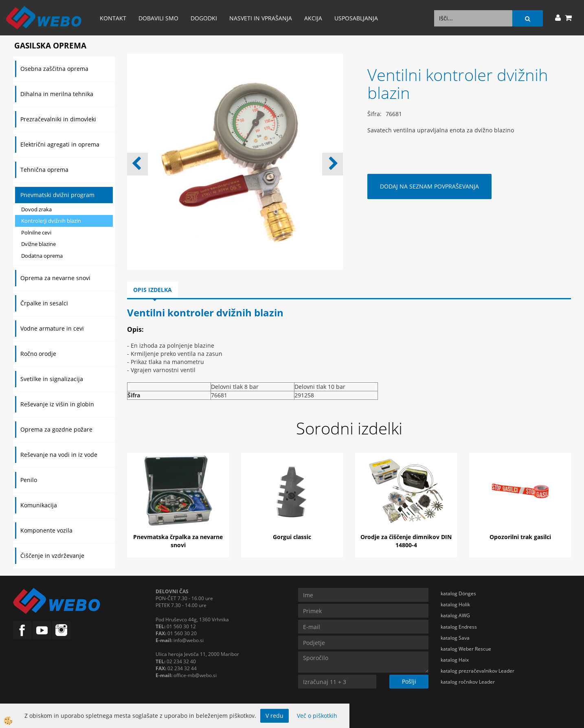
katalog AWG (455, 615)
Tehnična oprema (44, 170)
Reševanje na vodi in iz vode (59, 455)
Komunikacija (39, 505)
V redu (274, 716)
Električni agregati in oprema (60, 144)
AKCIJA (313, 18)
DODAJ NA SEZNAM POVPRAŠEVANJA (429, 186)
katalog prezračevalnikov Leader (478, 671)
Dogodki (204, 18)
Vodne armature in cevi (52, 328)
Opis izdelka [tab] (153, 290)
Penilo (29, 480)
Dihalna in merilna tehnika (57, 94)
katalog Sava (455, 638)
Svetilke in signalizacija (52, 379)
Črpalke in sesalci (44, 303)
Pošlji (409, 681)
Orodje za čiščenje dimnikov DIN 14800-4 (406, 541)
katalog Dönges (458, 593)
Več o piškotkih (317, 716)
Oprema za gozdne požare (56, 429)
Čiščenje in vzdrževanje (52, 556)
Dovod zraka (36, 209)
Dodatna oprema (42, 256)
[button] (333, 164)
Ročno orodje (38, 354)
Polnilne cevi (36, 232)
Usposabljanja (356, 18)
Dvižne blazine (38, 244)
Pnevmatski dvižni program (57, 195)
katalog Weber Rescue (466, 649)
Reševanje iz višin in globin (57, 404)
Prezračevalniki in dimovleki (58, 119)
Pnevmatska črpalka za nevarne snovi (178, 541)
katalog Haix (455, 660)
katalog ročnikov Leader (468, 682)
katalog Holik (455, 604)
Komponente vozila (46, 530)
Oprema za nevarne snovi (55, 278)
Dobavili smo (158, 18)
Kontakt (113, 18)
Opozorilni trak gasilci (520, 537)
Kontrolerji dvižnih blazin (51, 221)
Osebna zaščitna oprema (54, 69)
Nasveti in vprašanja (261, 18)
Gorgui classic (292, 537)
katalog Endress (459, 627)
